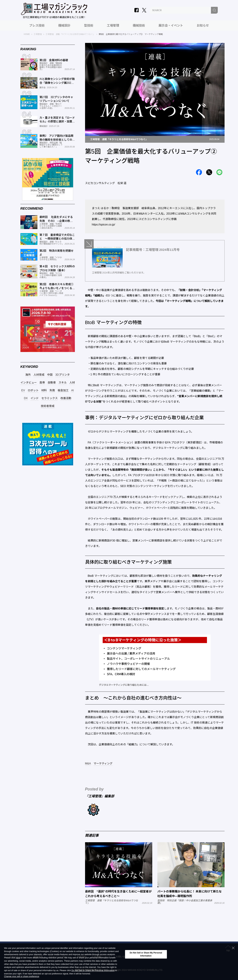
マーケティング (103, 764)
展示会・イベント (171, 26)
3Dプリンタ (62, 375)
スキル (63, 383)
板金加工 (63, 390)
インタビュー (29, 383)
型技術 (89, 26)
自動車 (52, 383)
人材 (72, 383)
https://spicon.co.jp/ (104, 225)
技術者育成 (48, 406)
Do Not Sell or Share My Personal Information (93, 971)
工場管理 (113, 26)
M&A (88, 764)
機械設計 (64, 26)
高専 (42, 383)
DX (26, 398)
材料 (44, 390)
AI (73, 390)
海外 (28, 375)
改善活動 (66, 398)
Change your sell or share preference (22, 977)
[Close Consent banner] (233, 948)
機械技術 (139, 26)
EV (23, 390)
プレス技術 (37, 26)
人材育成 (39, 375)
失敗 (52, 390)
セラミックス (50, 398)
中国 (50, 375)
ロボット (33, 390)
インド (35, 398)
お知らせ (203, 26)
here (18, 958)
